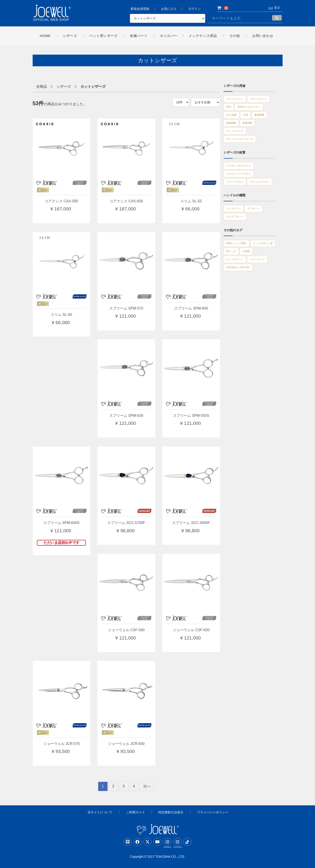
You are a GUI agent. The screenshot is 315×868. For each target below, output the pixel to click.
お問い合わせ (263, 36)
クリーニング (236, 324)
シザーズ (70, 36)
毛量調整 (233, 149)
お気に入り (169, 9)
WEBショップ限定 (240, 284)
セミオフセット (238, 256)
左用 (251, 129)
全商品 (42, 87)
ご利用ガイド (135, 812)
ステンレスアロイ (239, 217)
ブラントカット (238, 100)
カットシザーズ (93, 87)
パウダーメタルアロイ (243, 188)
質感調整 (254, 139)
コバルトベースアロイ (243, 197)
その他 (235, 36)
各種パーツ (139, 36)
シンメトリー (236, 246)
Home (45, 36)
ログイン (195, 9)
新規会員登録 (140, 9)
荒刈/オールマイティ (241, 120)
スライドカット (238, 110)
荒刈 (260, 110)
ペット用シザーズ (103, 36)
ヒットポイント (238, 314)
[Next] (147, 786)
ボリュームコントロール (244, 159)
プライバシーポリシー (213, 812)
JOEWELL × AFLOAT (242, 334)
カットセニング (258, 149)
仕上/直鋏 (234, 129)
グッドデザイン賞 (239, 294)
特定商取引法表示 (171, 812)
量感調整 (233, 139)
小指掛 (252, 304)
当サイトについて (100, 812)
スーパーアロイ (238, 207)
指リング (233, 304)
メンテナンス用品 (203, 36)
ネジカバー (169, 36)
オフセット (261, 246)
